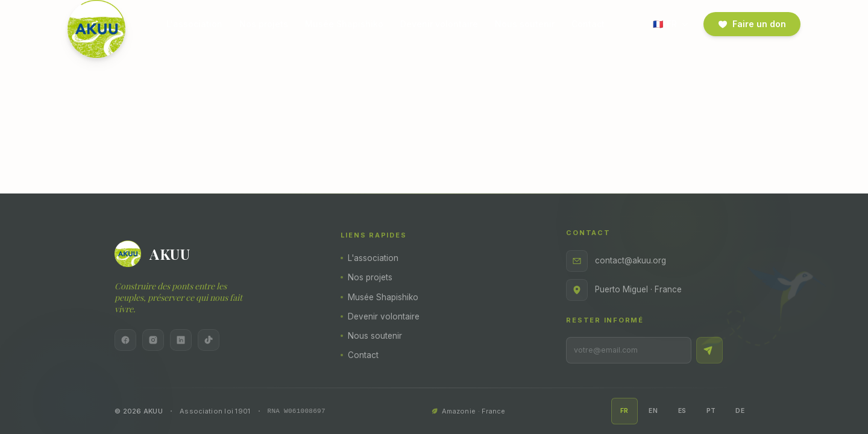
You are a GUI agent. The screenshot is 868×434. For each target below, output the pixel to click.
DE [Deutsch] (740, 411)
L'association (194, 24)
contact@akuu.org (616, 261)
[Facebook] (125, 340)
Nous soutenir (525, 24)
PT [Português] (711, 411)
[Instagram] (153, 340)
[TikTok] (209, 340)
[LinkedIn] (181, 340)
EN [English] (653, 411)
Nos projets (264, 24)
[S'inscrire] (709, 350)
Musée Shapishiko (344, 24)
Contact (588, 24)
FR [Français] (624, 411)
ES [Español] (682, 411)
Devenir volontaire (439, 24)
